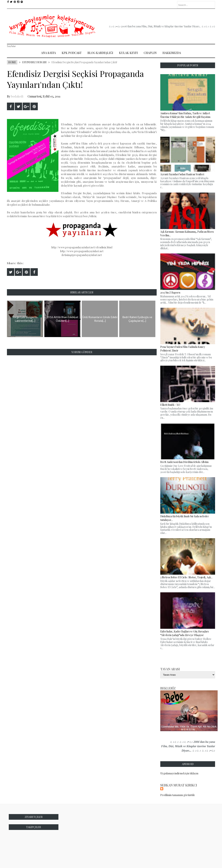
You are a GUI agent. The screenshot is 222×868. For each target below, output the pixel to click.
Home (12, 62)
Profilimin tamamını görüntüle (178, 795)
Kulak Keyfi (128, 53)
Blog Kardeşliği (100, 53)
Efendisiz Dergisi (34, 62)
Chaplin (150, 53)
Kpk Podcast (72, 53)
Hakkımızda (172, 53)
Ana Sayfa (48, 53)
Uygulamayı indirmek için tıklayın (179, 773)
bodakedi (17, 96)
